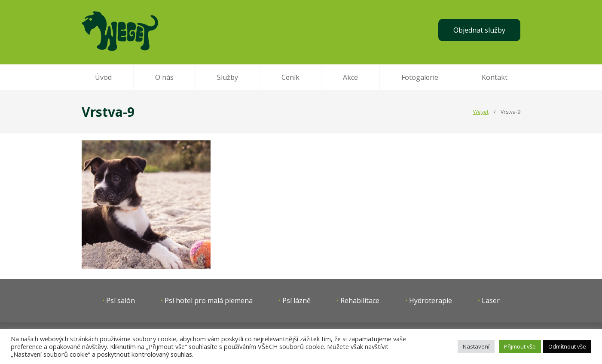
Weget (481, 112)
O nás (164, 77)
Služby (228, 77)
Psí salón (121, 300)
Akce (350, 77)
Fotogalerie (420, 77)
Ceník (290, 77)
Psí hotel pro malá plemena (209, 300)
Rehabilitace (360, 300)
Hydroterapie (431, 300)
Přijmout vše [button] (520, 346)
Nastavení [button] (476, 346)
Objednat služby (479, 30)
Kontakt (495, 77)
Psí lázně (296, 300)
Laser (491, 300)
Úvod (103, 77)
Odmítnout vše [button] (567, 346)
